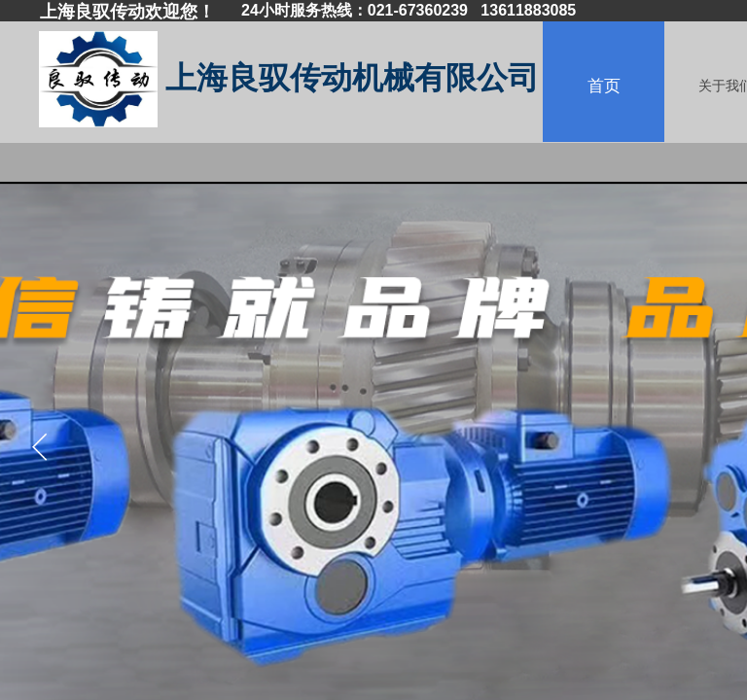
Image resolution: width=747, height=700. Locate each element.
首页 (604, 86)
